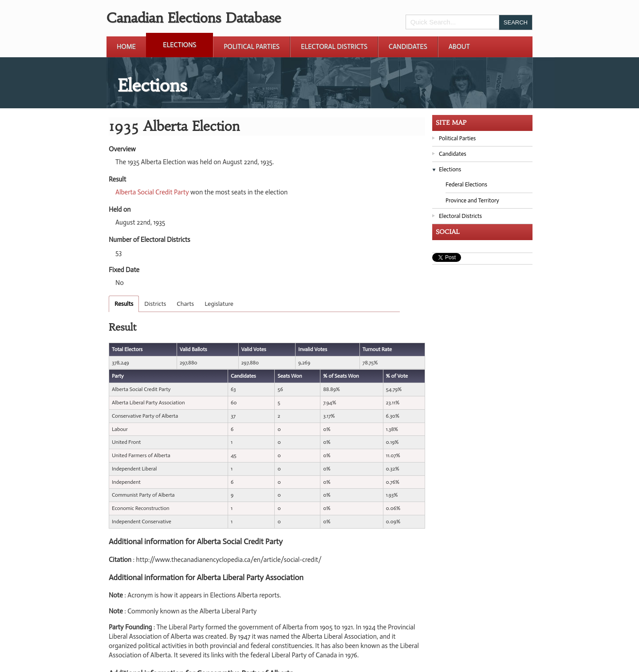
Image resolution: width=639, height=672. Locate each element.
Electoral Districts (334, 47)
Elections (179, 45)
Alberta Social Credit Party (152, 192)
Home (126, 47)
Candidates (408, 47)
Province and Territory (472, 200)
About (459, 47)
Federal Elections (466, 184)
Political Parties (252, 47)
